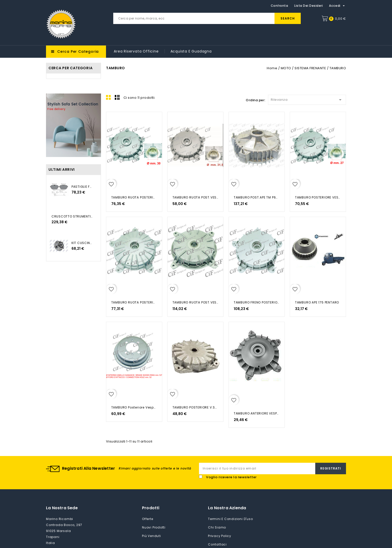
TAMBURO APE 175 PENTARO (317, 302)
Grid (108, 97)
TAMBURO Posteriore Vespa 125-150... (134, 407)
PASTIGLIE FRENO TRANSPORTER (82, 187)
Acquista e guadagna (191, 51)
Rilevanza (307, 99)
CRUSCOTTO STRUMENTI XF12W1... (72, 216)
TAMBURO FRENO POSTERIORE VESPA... (257, 302)
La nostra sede (62, 508)
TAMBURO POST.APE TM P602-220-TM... (257, 197)
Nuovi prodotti (154, 527)
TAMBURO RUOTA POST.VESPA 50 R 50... (195, 302)
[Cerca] (207, 18)
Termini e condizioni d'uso (230, 519)
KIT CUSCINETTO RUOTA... (82, 243)
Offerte (148, 519)
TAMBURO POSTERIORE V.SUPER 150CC (195, 407)
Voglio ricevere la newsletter (231, 477)
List (117, 97)
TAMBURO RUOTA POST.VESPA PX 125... (195, 197)
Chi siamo (217, 527)
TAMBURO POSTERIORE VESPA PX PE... (318, 197)
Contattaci (217, 544)
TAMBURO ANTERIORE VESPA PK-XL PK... (257, 413)
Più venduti (151, 536)
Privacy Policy (220, 536)
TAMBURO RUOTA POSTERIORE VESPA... (134, 197)
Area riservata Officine (136, 51)
